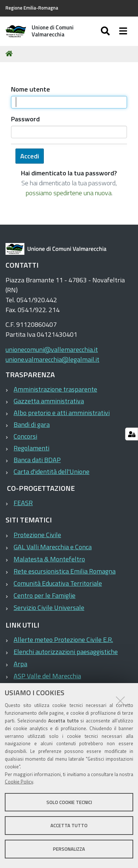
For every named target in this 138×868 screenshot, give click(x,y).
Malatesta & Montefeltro (49, 559)
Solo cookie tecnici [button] (69, 802)
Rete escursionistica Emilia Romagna (65, 571)
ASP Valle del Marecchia (47, 676)
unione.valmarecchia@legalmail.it (52, 359)
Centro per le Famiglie (45, 595)
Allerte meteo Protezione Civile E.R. (63, 640)
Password (25, 119)
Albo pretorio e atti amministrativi (62, 413)
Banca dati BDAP (37, 460)
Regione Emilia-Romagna (32, 8)
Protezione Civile (37, 535)
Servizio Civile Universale (49, 608)
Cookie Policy (19, 782)
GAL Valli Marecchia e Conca (53, 547)
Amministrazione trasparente (55, 389)
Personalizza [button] (69, 849)
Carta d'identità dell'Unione (52, 471)
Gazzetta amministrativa (49, 401)
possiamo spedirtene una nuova (69, 193)
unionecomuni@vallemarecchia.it (52, 349)
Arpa (20, 664)
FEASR (23, 503)
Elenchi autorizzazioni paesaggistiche (66, 652)
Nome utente (31, 89)
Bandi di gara (32, 424)
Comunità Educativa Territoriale (58, 583)
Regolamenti (31, 448)
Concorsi (25, 436)
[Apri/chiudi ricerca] (113, 31)
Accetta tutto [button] (69, 825)
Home (10, 54)
